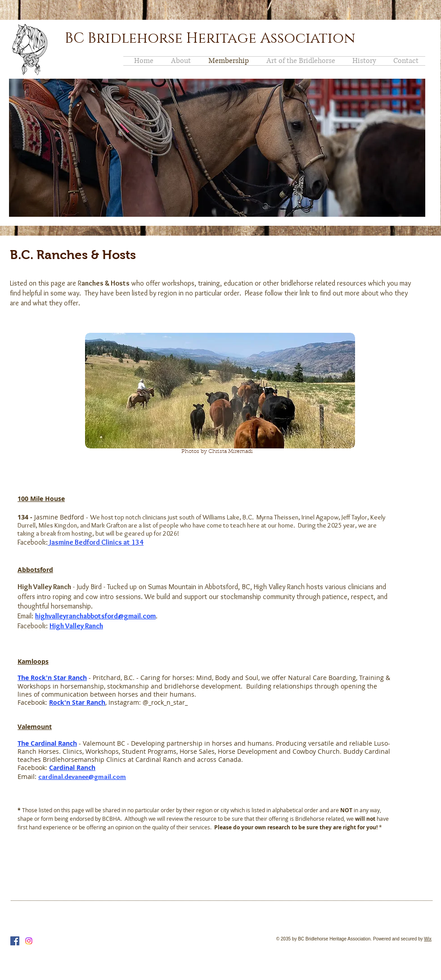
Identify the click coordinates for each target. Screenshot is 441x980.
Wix (428, 939)
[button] (217, 148)
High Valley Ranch (76, 626)
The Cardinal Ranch (47, 743)
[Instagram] (29, 941)
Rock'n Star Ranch (77, 702)
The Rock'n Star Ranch (52, 678)
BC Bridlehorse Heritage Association (210, 38)
